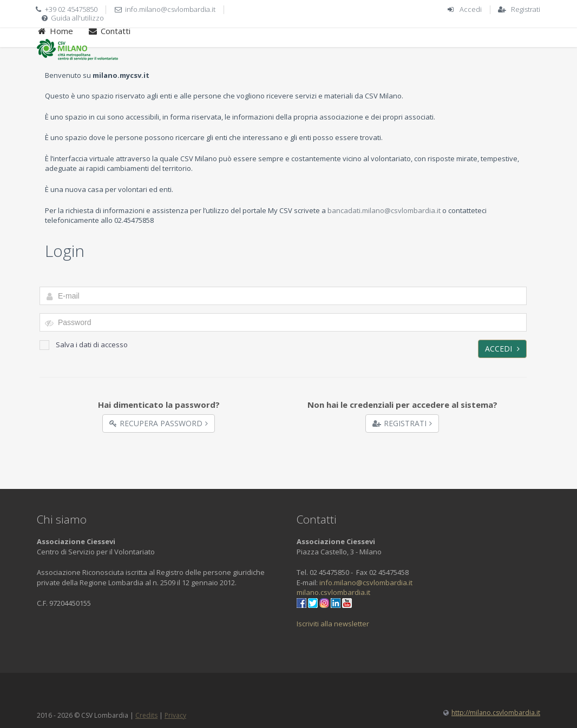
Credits (146, 715)
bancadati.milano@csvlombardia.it (384, 210)
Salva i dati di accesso (84, 345)
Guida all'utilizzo (77, 18)
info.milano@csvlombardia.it (170, 9)
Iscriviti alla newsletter (333, 624)
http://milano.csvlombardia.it (496, 713)
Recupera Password (159, 423)
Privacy (175, 715)
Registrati (526, 9)
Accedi (471, 9)
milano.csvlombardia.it (333, 592)
